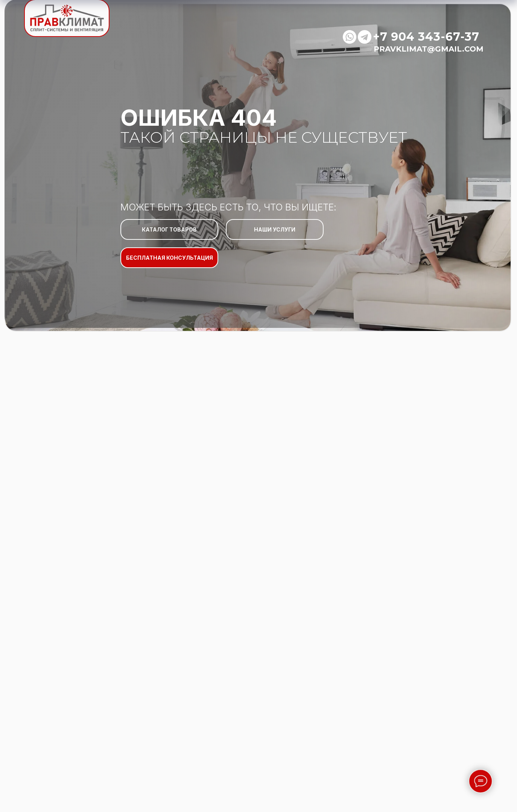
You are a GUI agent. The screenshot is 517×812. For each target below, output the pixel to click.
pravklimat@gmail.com (429, 49)
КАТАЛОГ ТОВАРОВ (169, 229)
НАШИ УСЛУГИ (275, 229)
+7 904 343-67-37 (426, 37)
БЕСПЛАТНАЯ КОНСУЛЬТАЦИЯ (170, 258)
